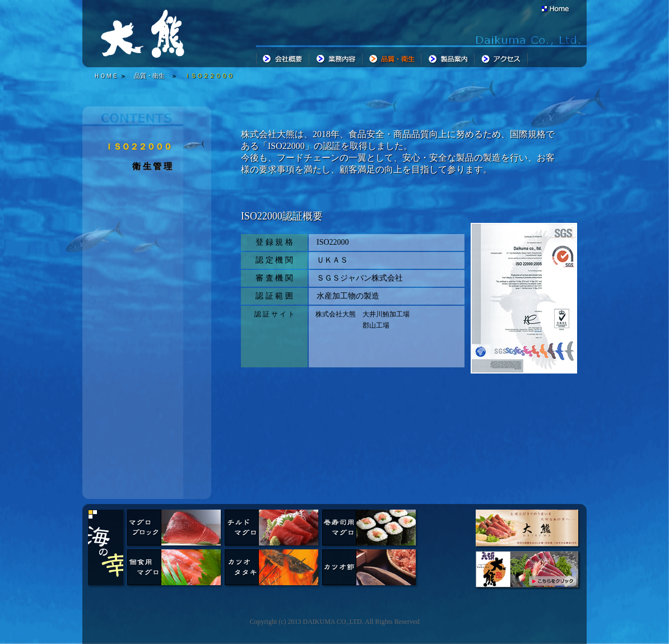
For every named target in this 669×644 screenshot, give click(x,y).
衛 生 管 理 (152, 166)
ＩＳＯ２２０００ (209, 76)
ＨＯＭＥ (106, 76)
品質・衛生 (149, 76)
